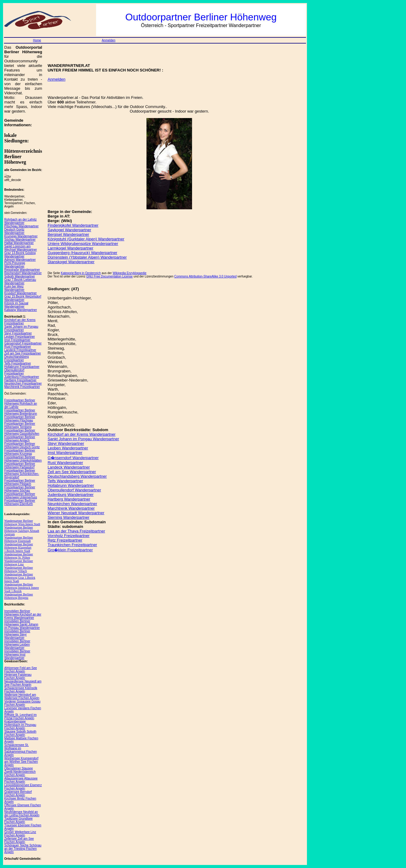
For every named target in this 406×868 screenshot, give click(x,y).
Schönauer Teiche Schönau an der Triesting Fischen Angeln (23, 849)
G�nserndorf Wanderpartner (73, 458)
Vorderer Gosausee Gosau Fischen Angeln (22, 703)
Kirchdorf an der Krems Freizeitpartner (20, 322)
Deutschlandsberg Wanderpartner (77, 476)
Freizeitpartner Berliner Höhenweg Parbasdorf (20, 465)
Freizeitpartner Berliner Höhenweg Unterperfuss (21, 496)
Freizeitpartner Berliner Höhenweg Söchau (20, 489)
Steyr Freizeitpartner (18, 333)
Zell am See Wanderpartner (72, 472)
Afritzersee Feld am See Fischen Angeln (21, 670)
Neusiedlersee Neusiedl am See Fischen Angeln (23, 683)
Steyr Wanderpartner (66, 443)
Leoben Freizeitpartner (20, 337)
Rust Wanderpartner (65, 463)
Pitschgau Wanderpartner (21, 226)
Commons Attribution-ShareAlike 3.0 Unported (205, 276)
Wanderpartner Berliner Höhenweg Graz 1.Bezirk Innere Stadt (20, 578)
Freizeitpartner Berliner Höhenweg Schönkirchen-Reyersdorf (22, 474)
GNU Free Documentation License (110, 276)
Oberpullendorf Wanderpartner (74, 490)
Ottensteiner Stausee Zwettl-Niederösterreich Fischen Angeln (20, 772)
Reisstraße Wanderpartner (22, 270)
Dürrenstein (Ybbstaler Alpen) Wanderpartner (87, 257)
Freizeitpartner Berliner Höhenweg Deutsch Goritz (22, 445)
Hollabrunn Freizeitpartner (22, 367)
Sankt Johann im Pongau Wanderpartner (83, 439)
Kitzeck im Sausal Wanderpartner (16, 305)
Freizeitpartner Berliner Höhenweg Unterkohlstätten (23, 459)
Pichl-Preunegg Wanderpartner (15, 265)
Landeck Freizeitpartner (20, 350)
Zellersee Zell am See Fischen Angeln (19, 840)
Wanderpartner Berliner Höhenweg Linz (19, 563)
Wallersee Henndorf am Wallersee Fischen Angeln (22, 696)
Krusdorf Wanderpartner (21, 293)
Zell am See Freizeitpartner (23, 353)
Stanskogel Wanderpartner (71, 262)
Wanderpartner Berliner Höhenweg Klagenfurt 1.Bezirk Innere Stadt (19, 547)
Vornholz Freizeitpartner (69, 536)
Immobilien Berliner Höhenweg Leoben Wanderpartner (17, 645)
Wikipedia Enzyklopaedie (130, 273)
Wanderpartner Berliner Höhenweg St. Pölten (19, 556)
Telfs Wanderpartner (65, 481)
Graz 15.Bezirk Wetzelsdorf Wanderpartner (23, 298)
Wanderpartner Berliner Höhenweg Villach (19, 569)
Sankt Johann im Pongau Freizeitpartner (21, 328)
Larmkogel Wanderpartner (71, 248)
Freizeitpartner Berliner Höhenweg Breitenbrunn (21, 412)
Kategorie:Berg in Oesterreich (81, 273)
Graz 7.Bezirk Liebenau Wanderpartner (20, 281)
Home (37, 40)
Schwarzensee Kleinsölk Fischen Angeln (21, 690)
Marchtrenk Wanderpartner (71, 508)
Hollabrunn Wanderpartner (71, 485)
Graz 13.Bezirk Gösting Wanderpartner (20, 255)
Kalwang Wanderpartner (21, 310)
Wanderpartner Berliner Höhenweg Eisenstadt (19, 539)
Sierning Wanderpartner (69, 517)
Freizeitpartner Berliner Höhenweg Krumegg (20, 452)
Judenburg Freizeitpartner (22, 377)
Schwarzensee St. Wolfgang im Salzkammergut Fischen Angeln (21, 750)
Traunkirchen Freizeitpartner (72, 545)
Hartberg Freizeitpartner (20, 380)
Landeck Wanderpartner (69, 467)
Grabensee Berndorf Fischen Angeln (18, 793)
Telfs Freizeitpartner (18, 363)
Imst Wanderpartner (65, 453)
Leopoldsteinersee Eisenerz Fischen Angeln (23, 787)
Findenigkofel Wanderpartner (73, 225)
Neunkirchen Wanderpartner (72, 504)
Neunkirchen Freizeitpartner (23, 383)
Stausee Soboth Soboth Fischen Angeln (20, 733)
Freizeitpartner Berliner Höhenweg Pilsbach (20, 482)
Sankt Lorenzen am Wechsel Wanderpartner (21, 248)
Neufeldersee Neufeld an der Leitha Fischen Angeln (22, 814)
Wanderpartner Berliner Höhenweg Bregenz (19, 596)
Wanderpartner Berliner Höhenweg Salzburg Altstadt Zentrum (22, 531)
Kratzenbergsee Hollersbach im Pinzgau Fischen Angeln (20, 725)
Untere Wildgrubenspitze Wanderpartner (83, 244)
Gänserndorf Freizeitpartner (23, 343)
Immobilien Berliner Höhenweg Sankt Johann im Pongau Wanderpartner (22, 624)
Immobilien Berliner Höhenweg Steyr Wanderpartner (17, 634)
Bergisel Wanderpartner (69, 234)
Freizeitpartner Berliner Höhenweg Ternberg (20, 425)
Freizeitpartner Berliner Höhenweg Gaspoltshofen (22, 432)
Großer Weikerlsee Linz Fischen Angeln (20, 834)
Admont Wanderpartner (20, 260)
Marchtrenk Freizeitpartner (22, 387)
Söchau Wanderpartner (20, 240)
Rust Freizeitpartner (18, 347)
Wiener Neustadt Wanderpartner (76, 513)
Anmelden (109, 40)
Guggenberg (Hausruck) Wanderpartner (83, 253)
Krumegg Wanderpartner (21, 236)
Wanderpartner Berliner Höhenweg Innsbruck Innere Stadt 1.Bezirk (22, 588)
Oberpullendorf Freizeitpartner (14, 372)
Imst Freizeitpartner (17, 340)
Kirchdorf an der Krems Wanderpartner (82, 434)
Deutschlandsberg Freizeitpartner (17, 358)
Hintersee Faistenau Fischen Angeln (18, 676)
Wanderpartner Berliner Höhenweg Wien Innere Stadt (22, 522)
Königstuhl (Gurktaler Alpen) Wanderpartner (86, 239)
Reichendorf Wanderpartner (23, 273)
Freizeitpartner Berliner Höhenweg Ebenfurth (20, 502)
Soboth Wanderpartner (20, 276)
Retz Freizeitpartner (65, 540)
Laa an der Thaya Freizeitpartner (76, 531)
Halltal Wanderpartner (19, 243)
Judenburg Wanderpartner (71, 495)
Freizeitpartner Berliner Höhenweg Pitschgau (20, 419)
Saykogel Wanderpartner (69, 230)
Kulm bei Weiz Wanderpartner (14, 288)
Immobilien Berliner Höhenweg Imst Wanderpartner (17, 655)
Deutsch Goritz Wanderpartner (14, 231)
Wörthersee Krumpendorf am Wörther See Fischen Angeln (21, 762)
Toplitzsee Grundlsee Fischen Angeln (18, 820)
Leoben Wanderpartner (68, 448)
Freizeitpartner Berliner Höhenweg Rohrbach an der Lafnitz (21, 404)
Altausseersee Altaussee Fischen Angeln (21, 780)
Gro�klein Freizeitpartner (70, 550)
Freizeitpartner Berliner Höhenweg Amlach (20, 439)
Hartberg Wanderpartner (69, 499)
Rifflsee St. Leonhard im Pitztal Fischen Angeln (21, 716)
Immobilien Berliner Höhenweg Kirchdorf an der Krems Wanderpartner (23, 614)
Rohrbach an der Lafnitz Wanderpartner (21, 221)
